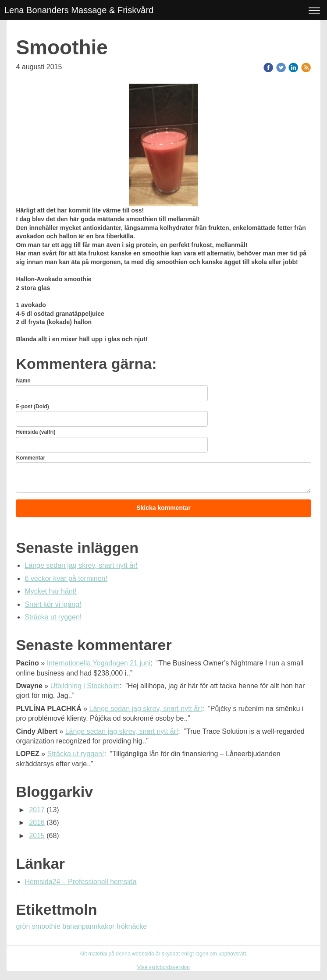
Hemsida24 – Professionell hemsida (80, 882)
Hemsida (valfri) (36, 432)
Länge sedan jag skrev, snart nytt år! (81, 565)
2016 (37, 823)
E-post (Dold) (32, 407)
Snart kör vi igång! (53, 604)
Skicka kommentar (163, 508)
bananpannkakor (89, 926)
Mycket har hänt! (50, 591)
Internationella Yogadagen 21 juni (99, 663)
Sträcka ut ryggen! (53, 617)
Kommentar (30, 458)
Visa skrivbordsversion (163, 967)
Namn (23, 381)
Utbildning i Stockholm (85, 686)
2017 (37, 810)
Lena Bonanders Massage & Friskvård (79, 10)
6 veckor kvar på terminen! (66, 578)
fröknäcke (132, 926)
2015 (37, 836)
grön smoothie (39, 926)
